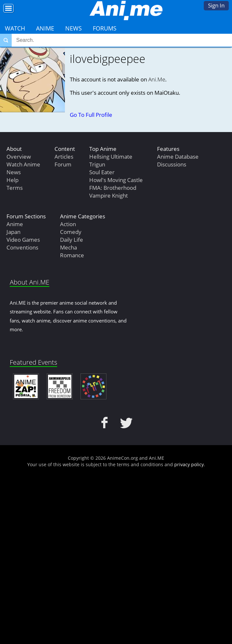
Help (12, 180)
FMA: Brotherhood (113, 188)
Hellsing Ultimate (111, 157)
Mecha (68, 247)
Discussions (172, 164)
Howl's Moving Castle (116, 180)
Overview (19, 157)
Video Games (23, 240)
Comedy (71, 232)
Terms (15, 188)
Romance (72, 255)
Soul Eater (102, 172)
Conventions (22, 247)
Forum (63, 164)
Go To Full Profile (91, 115)
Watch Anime (23, 164)
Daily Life (72, 240)
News (73, 28)
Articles (64, 157)
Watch (15, 28)
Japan (13, 232)
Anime (45, 28)
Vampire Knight (109, 195)
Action (68, 224)
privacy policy (189, 464)
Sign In (216, 5)
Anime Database (178, 157)
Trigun (97, 164)
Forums (105, 28)
